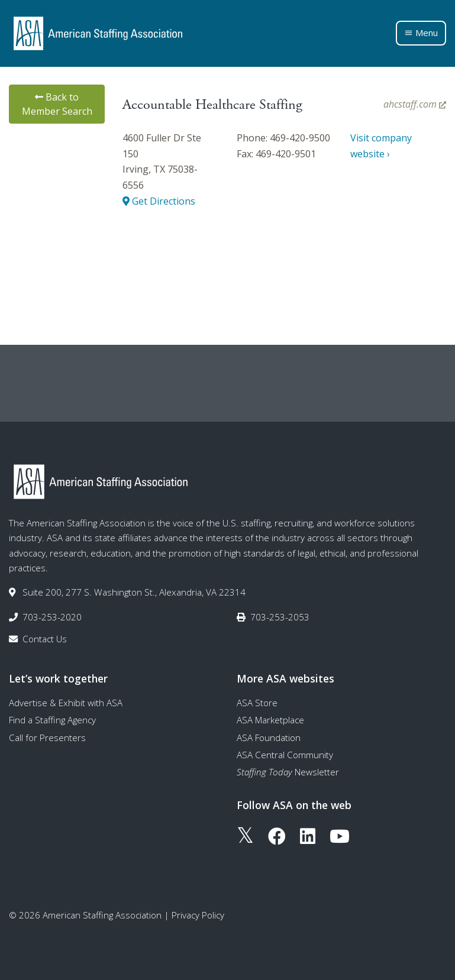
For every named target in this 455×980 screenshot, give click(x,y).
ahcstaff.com (415, 104)
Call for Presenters (47, 738)
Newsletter (288, 772)
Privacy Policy (198, 915)
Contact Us (45, 639)
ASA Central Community (285, 755)
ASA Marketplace (270, 720)
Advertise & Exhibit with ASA (66, 703)
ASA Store (257, 703)
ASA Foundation (269, 738)
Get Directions (159, 201)
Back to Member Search (57, 104)
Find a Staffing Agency (52, 720)
